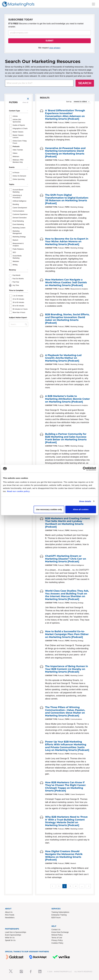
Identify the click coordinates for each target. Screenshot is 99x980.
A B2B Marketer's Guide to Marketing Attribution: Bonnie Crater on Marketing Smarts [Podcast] (67, 399)
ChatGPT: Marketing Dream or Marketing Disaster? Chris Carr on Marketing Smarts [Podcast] (66, 559)
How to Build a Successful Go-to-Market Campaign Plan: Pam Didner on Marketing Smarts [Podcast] (67, 634)
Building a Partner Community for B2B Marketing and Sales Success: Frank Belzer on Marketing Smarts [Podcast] (66, 438)
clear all (25, 102)
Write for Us (10, 938)
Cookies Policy (57, 943)
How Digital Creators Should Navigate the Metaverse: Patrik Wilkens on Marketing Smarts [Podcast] (64, 856)
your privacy (55, 48)
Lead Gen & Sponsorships (16, 932)
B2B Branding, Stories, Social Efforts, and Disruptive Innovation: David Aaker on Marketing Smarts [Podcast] (67, 319)
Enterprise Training (59, 915)
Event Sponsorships (13, 935)
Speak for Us (10, 940)
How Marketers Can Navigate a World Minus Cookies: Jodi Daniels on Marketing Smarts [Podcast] (66, 282)
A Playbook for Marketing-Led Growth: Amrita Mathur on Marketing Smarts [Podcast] (63, 358)
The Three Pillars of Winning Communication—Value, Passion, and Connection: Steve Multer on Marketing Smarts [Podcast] (65, 711)
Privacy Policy (57, 940)
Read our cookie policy (18, 491)
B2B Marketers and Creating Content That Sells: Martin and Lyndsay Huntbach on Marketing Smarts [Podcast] (67, 523)
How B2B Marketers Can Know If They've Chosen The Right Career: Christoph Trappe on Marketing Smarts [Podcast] (65, 787)
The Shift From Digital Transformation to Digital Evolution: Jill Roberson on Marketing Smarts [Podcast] (67, 199)
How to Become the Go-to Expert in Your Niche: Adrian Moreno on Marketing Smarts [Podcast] (67, 242)
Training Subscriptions (60, 912)
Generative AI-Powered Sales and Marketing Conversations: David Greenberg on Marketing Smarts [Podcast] (65, 152)
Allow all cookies (81, 509)
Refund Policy (57, 935)
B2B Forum (56, 918)
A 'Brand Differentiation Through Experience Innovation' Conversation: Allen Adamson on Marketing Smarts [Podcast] (65, 115)
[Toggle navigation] (93, 4)
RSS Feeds (10, 915)
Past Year (16, 282)
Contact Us (56, 929)
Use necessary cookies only (49, 509)
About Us (9, 912)
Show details (85, 501)
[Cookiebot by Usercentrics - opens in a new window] (85, 469)
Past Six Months (18, 279)
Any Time (16, 285)
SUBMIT (49, 41)
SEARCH (85, 83)
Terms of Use (57, 938)
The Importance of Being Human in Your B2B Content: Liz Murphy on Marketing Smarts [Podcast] (67, 669)
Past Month (16, 275)
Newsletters (10, 918)
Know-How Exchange (60, 932)
